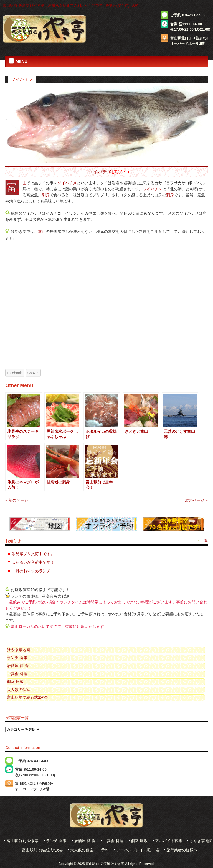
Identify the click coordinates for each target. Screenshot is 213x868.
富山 (24, 183)
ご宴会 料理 (17, 674)
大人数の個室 (19, 690)
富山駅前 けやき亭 (23, 841)
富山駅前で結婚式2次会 (27, 697)
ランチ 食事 (17, 658)
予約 (105, 850)
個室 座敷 (15, 682)
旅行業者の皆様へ (182, 850)
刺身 (46, 195)
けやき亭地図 (19, 650)
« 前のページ (17, 500)
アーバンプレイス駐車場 (138, 850)
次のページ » (196, 500)
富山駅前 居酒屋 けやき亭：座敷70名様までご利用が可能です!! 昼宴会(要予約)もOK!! (72, 5)
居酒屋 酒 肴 (18, 666)
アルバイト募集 (169, 841)
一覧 (204, 540)
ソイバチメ (100, 172)
